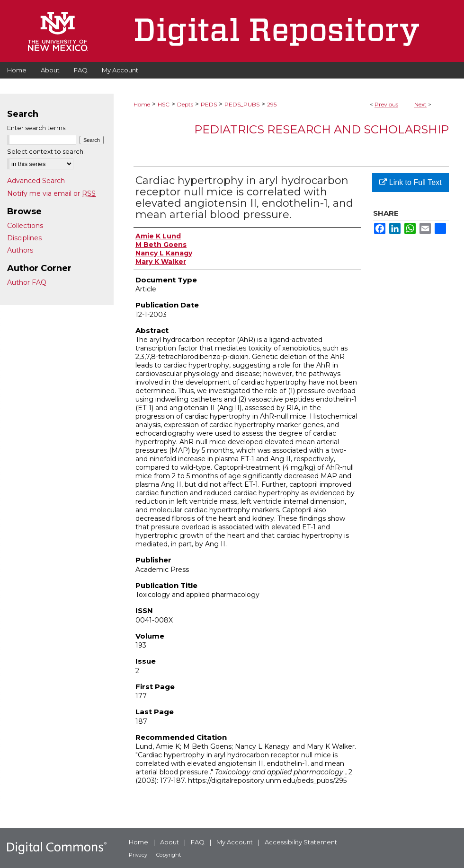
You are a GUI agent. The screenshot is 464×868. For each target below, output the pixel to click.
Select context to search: (46, 151)
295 (272, 104)
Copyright (169, 855)
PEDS (209, 104)
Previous (386, 104)
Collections (25, 226)
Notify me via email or (51, 193)
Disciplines (24, 238)
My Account (235, 842)
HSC (164, 104)
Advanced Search (36, 181)
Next (420, 104)
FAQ (198, 842)
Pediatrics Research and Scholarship (321, 129)
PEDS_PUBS (242, 104)
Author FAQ (27, 282)
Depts (185, 104)
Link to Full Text (410, 182)
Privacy (138, 855)
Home (142, 104)
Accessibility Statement (301, 842)
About (170, 842)
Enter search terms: (37, 128)
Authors (20, 250)
